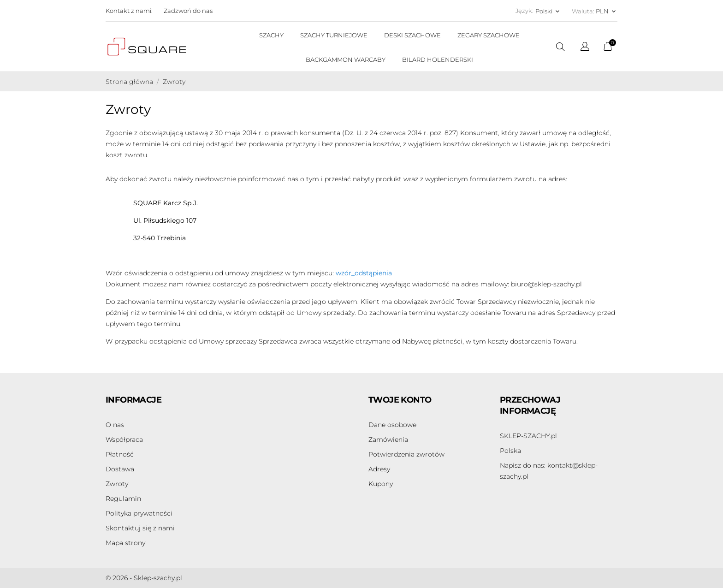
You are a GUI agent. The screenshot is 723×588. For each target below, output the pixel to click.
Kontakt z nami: (129, 11)
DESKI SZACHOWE (412, 35)
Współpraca (124, 440)
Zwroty (117, 484)
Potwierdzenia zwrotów (406, 454)
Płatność (120, 454)
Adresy (379, 469)
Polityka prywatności (139, 513)
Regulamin (123, 499)
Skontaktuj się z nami (140, 528)
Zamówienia (388, 440)
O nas (115, 425)
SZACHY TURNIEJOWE (334, 35)
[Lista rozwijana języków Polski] (548, 11)
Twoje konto (400, 400)
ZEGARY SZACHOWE (489, 35)
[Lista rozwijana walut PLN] (607, 11)
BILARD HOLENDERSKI (438, 59)
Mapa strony (125, 543)
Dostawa (120, 469)
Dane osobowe (392, 425)
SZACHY (271, 35)
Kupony (381, 484)
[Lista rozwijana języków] (585, 48)
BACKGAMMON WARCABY (346, 59)
